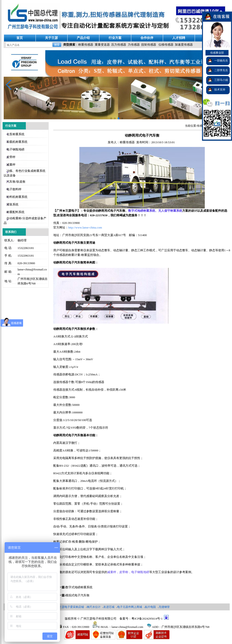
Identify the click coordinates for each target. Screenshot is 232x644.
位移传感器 (166, 45)
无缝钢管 (164, 607)
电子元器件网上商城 (130, 607)
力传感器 (134, 45)
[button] (9, 85)
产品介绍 (83, 38)
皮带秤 (11, 157)
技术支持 (220, 90)
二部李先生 (221, 70)
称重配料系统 (15, 212)
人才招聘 (179, 38)
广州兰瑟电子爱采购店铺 (69, 607)
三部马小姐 (221, 80)
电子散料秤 (14, 189)
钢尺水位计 (94, 607)
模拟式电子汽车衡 (77, 595)
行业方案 (115, 38)
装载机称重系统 (17, 142)
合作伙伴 (147, 38)
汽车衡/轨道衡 (16, 182)
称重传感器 (86, 45)
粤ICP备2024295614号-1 (147, 619)
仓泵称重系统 (15, 134)
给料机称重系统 (17, 197)
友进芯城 (109, 607)
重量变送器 (102, 45)
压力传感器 (119, 45)
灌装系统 (12, 204)
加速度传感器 (184, 45)
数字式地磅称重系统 (79, 587)
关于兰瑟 (51, 38)
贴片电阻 (150, 607)
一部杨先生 (221, 61)
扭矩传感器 (149, 45)
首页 (20, 38)
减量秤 (11, 165)
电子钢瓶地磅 (15, 149)
